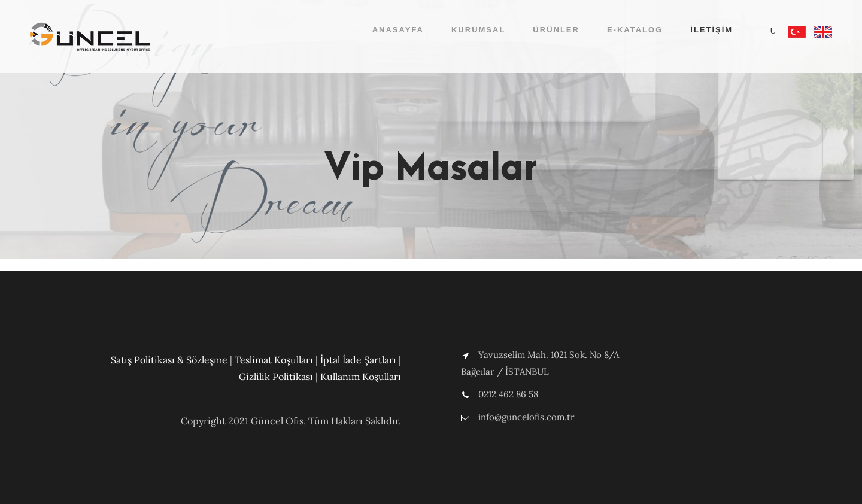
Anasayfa (398, 30)
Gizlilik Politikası (276, 377)
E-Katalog (635, 30)
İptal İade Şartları (358, 360)
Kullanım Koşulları (361, 377)
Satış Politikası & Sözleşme (169, 360)
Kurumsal (478, 30)
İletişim (711, 30)
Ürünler (556, 30)
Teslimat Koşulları (274, 360)
